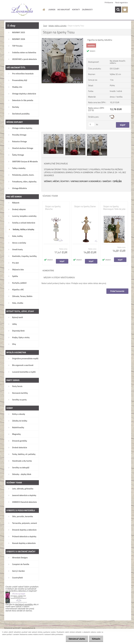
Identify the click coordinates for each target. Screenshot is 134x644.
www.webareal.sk (28, 628)
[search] (118, 10)
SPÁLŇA (117, 181)
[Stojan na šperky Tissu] (62, 39)
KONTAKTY (76, 10)
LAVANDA (52, 10)
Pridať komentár (117, 291)
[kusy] (91, 124)
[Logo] (22, 10)
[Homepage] (43, 10)
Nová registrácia (121, 2)
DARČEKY (107, 181)
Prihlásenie (109, 2)
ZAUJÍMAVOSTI (87, 10)
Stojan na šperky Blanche (53, 208)
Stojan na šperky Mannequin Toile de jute (114, 208)
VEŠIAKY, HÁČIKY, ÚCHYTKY (56, 181)
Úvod (45, 26)
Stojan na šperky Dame (85, 206)
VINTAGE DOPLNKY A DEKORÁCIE (86, 181)
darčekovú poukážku (24, 604)
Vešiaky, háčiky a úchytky (58, 26)
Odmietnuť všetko (76, 639)
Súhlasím (96, 639)
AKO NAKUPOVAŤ (64, 10)
